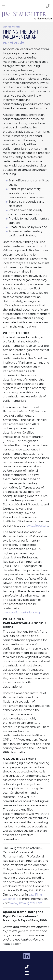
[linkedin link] (27, 956)
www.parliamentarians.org (21, 612)
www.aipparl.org (37, 526)
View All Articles (12, 27)
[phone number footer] (27, 967)
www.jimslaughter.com (26, 903)
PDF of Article (13, 43)
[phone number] (48, 6)
